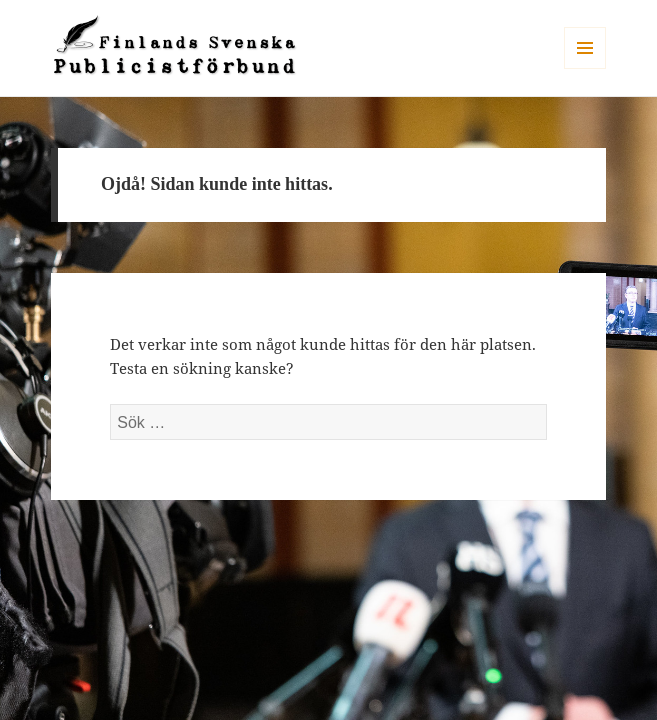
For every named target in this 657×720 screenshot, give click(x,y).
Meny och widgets (585, 68)
